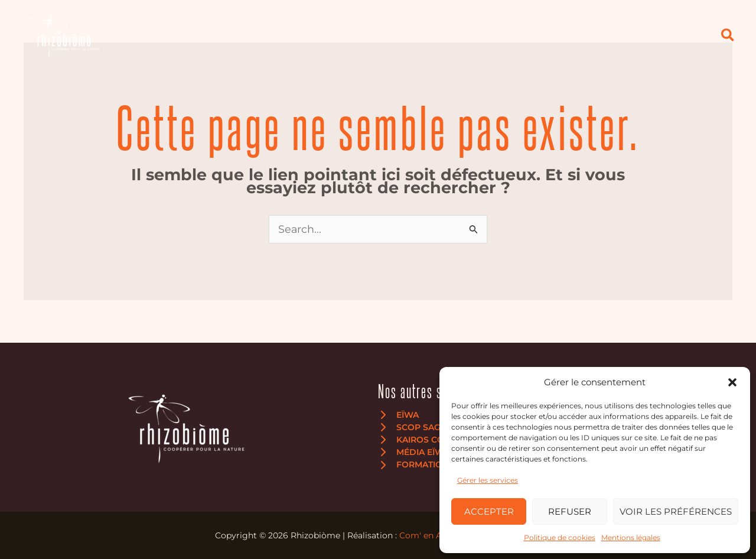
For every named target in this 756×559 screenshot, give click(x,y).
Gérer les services (488, 480)
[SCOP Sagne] (415, 427)
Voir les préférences (676, 511)
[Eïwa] (398, 415)
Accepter (489, 511)
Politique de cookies (560, 537)
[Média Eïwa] (414, 453)
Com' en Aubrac (432, 535)
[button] (732, 382)
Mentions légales (631, 537)
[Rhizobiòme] (65, 35)
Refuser (570, 511)
